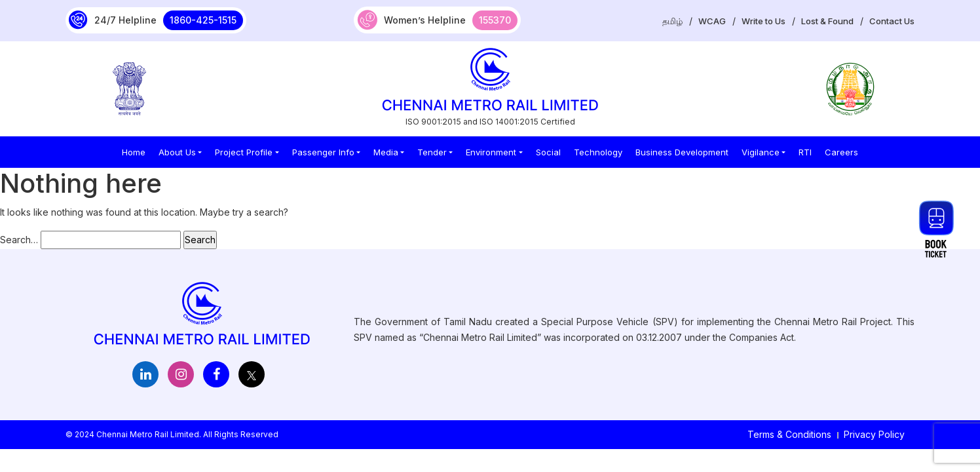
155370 (495, 20)
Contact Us (892, 21)
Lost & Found (827, 21)
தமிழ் (672, 21)
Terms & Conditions (789, 434)
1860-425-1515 (203, 20)
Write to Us (763, 21)
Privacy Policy (874, 434)
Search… (19, 240)
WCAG (712, 21)
